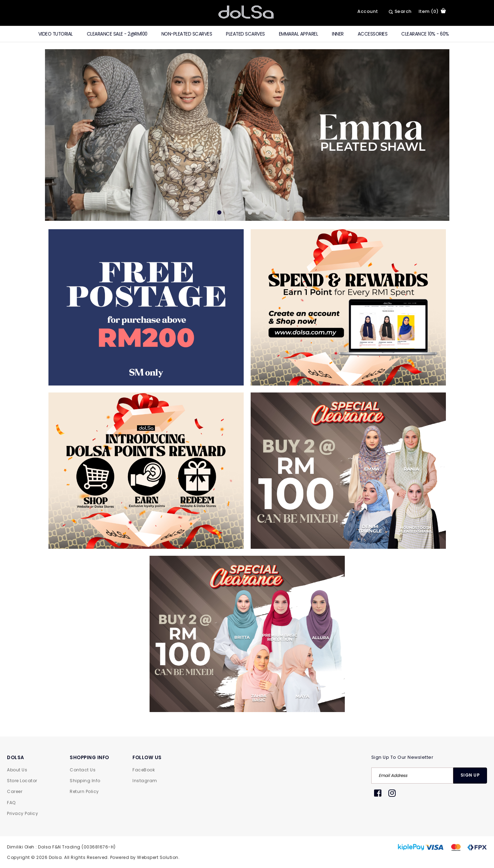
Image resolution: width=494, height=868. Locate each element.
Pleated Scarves (245, 34)
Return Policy (84, 791)
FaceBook (144, 770)
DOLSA (16, 758)
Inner (338, 34)
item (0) (432, 11)
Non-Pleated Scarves (187, 34)
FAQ (11, 803)
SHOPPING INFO (89, 758)
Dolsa (55, 857)
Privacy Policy (22, 813)
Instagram (145, 781)
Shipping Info (85, 781)
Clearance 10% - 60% (425, 34)
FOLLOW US (147, 758)
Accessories (373, 34)
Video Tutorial (56, 34)
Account (368, 11)
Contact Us (83, 770)
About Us (17, 770)
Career (15, 791)
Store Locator (22, 781)
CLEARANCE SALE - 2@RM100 (117, 34)
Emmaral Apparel (299, 34)
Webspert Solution (158, 857)
